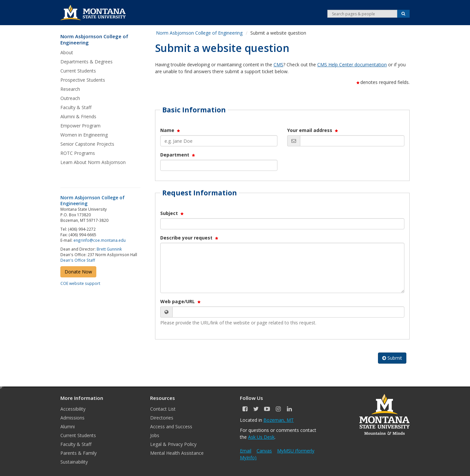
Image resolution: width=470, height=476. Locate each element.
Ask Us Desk (261, 437)
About (67, 52)
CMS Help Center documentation (352, 65)
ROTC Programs (78, 153)
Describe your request (190, 238)
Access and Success (171, 427)
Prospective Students (83, 80)
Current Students (78, 71)
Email (246, 451)
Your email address (313, 130)
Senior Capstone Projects (87, 144)
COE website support (80, 283)
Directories (162, 418)
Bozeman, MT (279, 420)
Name (171, 130)
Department (178, 155)
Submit (392, 358)
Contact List (163, 409)
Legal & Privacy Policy (173, 444)
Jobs (155, 435)
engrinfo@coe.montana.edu (100, 240)
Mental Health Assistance (177, 453)
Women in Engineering (84, 135)
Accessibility (73, 409)
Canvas (264, 451)
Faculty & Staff (76, 107)
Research (70, 89)
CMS (278, 65)
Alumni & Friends (78, 116)
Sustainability (74, 462)
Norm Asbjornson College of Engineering (94, 40)
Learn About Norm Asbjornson (93, 162)
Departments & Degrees (86, 62)
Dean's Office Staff (78, 260)
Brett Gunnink (109, 249)
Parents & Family (78, 453)
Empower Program (80, 126)
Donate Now (78, 272)
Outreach (70, 98)
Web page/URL (181, 301)
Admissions (72, 418)
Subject (172, 213)
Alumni (68, 427)
